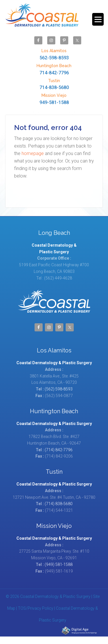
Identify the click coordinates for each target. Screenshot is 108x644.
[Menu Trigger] (98, 19)
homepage (33, 153)
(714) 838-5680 (59, 504)
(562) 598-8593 (59, 389)
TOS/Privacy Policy (36, 608)
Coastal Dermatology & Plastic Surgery (42, 18)
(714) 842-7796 (59, 450)
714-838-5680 (54, 84)
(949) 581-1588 (59, 564)
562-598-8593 (54, 54)
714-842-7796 (54, 69)
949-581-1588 (54, 99)
